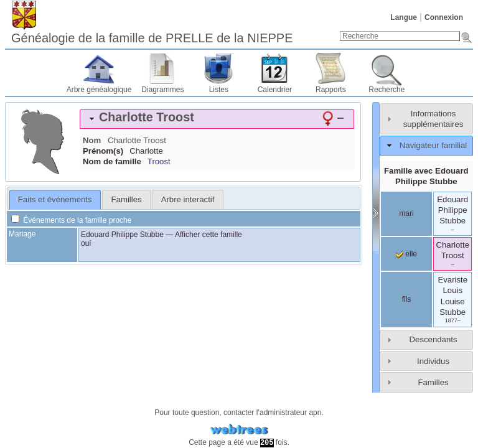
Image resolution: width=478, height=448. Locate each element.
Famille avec (426, 176)
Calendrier (275, 90)
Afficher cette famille (209, 235)
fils (407, 299)
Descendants (433, 339)
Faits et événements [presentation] (55, 199)
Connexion (444, 17)
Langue (404, 17)
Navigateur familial (433, 145)
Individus (433, 361)
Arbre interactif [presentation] (188, 199)
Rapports (331, 90)
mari (406, 213)
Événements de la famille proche (71, 220)
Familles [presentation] (127, 199)
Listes (219, 90)
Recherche (387, 90)
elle (406, 254)
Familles (433, 382)
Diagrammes (162, 90)
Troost (159, 161)
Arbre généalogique (99, 90)
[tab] (217, 119)
